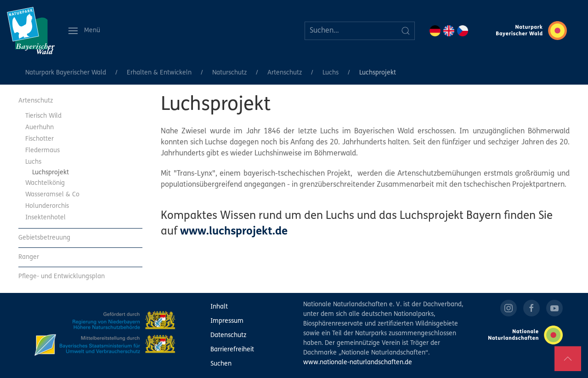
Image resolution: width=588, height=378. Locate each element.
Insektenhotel (45, 218)
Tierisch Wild (43, 116)
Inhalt (219, 307)
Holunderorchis (47, 206)
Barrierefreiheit (232, 350)
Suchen (221, 364)
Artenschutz (285, 73)
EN (449, 31)
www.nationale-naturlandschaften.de (358, 363)
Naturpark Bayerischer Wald (66, 73)
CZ (463, 31)
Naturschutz (229, 73)
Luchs (331, 73)
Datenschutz (228, 335)
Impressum (227, 321)
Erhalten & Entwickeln (159, 73)
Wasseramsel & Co (52, 195)
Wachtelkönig (45, 183)
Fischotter (40, 139)
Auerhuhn (40, 128)
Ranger (29, 257)
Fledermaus (42, 151)
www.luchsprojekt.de (234, 232)
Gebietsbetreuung (44, 238)
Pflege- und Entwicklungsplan (62, 277)
